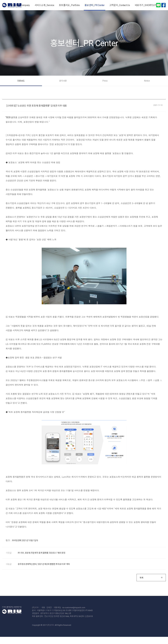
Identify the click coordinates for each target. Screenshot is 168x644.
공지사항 (73, 86)
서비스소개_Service (44, 5)
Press (95, 86)
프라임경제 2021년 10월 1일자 (26, 546)
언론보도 (51, 86)
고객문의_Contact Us (120, 5)
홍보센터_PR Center (95, 5)
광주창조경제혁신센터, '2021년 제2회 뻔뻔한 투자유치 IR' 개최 (45, 571)
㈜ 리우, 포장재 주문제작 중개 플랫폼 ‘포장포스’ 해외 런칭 (43, 559)
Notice (117, 86)
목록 (151, 585)
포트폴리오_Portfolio (69, 5)
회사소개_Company (20, 5)
